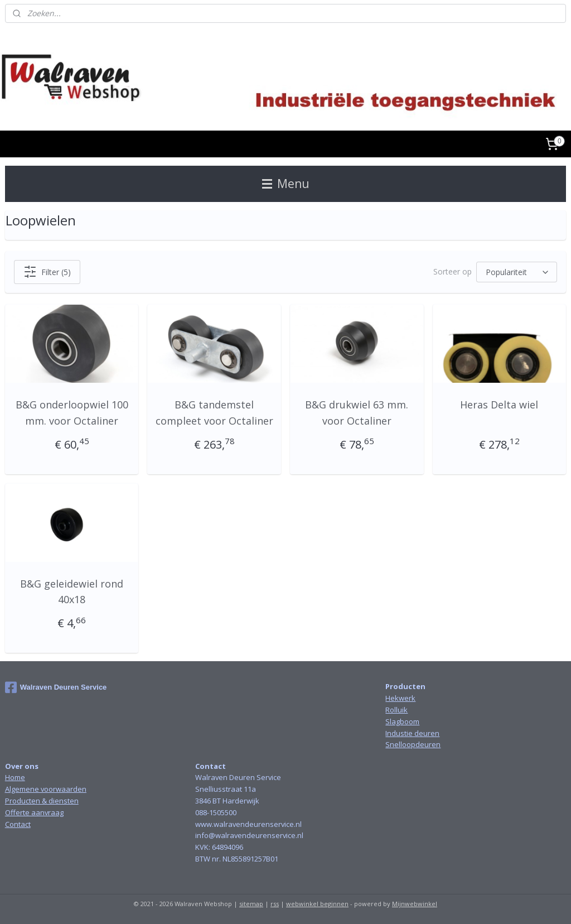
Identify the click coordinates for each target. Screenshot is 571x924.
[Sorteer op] (517, 272)
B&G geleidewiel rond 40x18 (72, 592)
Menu (286, 184)
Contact (18, 824)
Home (15, 777)
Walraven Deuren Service (56, 687)
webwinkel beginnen (317, 904)
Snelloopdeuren (413, 744)
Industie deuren (412, 733)
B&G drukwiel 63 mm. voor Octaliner (357, 413)
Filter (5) (47, 272)
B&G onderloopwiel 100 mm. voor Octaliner (72, 413)
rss (275, 904)
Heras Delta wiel (499, 405)
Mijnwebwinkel (415, 904)
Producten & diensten (42, 801)
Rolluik (396, 710)
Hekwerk (400, 698)
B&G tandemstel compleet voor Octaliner (214, 413)
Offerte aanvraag (34, 812)
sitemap (251, 904)
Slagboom (402, 721)
